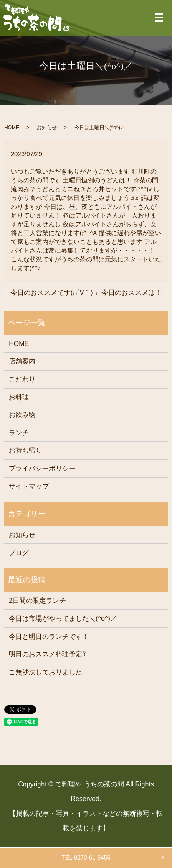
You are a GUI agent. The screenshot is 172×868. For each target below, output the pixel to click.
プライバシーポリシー (42, 468)
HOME (12, 128)
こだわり (22, 379)
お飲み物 (22, 415)
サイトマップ (29, 486)
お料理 (19, 397)
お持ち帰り (25, 450)
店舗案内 (22, 361)
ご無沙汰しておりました (46, 672)
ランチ (19, 433)
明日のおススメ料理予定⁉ (47, 654)
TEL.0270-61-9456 (86, 858)
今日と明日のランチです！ (49, 636)
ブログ (19, 552)
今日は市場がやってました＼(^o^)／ (63, 618)
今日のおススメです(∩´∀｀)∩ (54, 293)
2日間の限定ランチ (37, 600)
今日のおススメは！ (132, 293)
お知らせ (47, 128)
